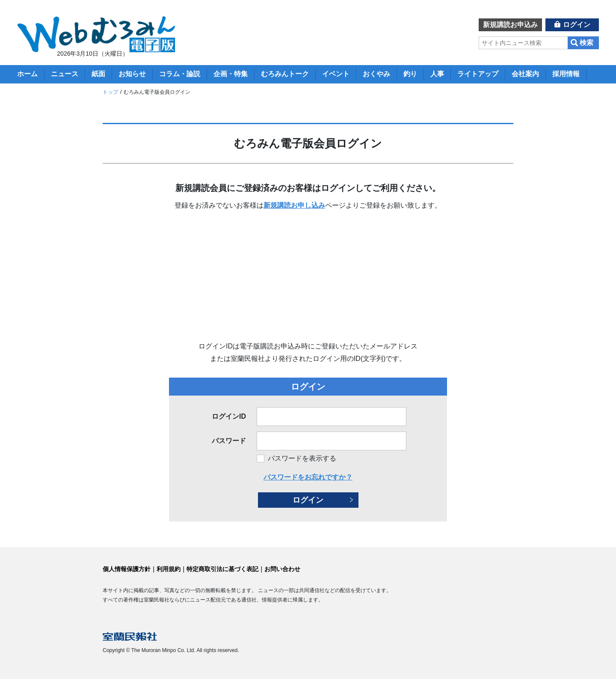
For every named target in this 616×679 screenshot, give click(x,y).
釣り (410, 74)
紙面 (98, 74)
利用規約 (169, 569)
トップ (110, 92)
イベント (336, 74)
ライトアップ (478, 74)
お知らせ (132, 74)
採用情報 (566, 74)
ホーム (27, 74)
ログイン (577, 25)
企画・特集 (231, 74)
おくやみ (376, 74)
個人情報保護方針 (127, 569)
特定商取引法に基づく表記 (222, 569)
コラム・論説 (180, 74)
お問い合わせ (282, 569)
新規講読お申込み (510, 25)
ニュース (65, 74)
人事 (437, 74)
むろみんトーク (285, 74)
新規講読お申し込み (294, 205)
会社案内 (525, 74)
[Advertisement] (308, 276)
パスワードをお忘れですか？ (308, 477)
